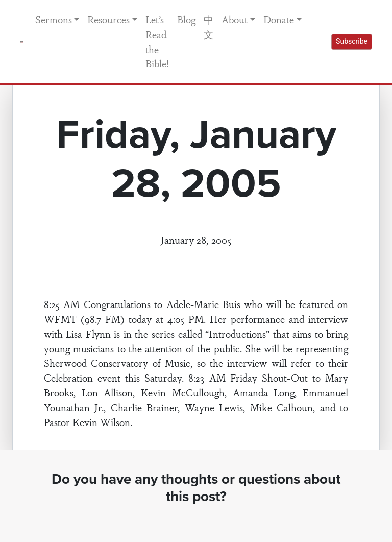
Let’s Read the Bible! (157, 41)
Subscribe (352, 41)
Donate (279, 19)
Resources (108, 19)
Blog (186, 19)
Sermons (54, 19)
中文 (209, 27)
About (235, 19)
